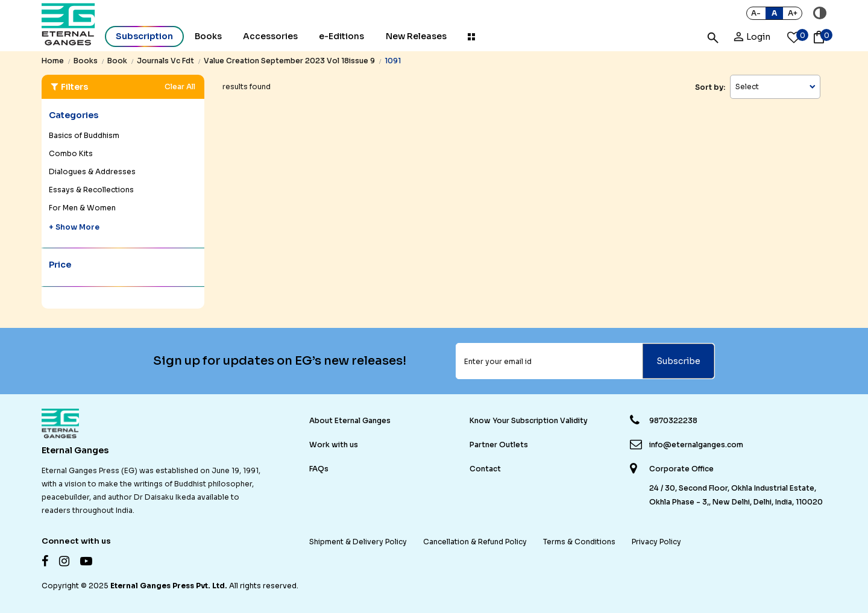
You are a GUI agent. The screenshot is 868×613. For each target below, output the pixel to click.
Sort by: (710, 87)
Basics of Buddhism (84, 135)
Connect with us (76, 541)
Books (208, 36)
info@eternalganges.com (696, 445)
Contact (485, 469)
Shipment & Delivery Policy (358, 542)
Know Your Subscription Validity (529, 420)
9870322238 (673, 420)
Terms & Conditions (579, 542)
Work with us (334, 445)
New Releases (416, 36)
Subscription (144, 36)
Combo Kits (71, 153)
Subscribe (678, 361)
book (117, 61)
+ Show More (74, 227)
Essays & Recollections (91, 190)
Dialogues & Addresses (92, 171)
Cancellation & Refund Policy (475, 542)
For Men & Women (82, 208)
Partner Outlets (499, 445)
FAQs (319, 469)
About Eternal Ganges (350, 420)
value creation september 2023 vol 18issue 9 (289, 61)
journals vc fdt (165, 61)
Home (53, 61)
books (86, 61)
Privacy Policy (656, 542)
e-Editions (341, 36)
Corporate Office (681, 469)
